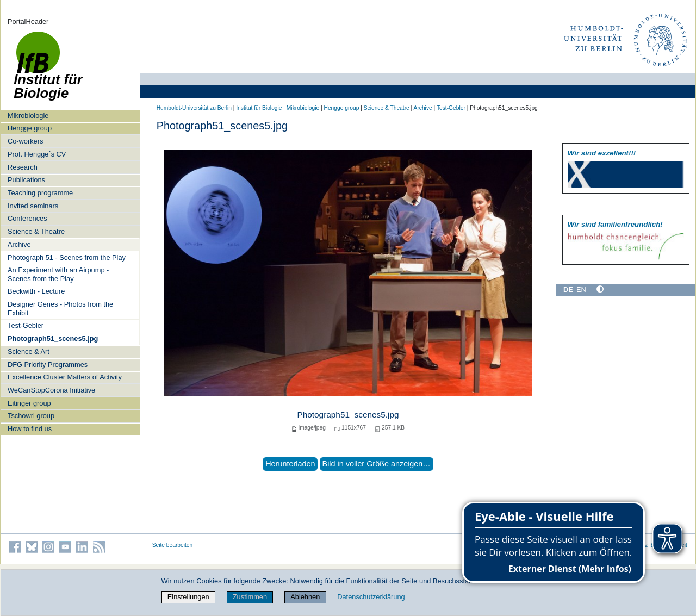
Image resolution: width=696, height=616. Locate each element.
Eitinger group (29, 403)
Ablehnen (305, 597)
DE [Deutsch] (568, 290)
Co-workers (25, 141)
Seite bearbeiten (173, 545)
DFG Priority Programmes (48, 365)
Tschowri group (31, 416)
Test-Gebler (26, 325)
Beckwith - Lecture (36, 291)
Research (23, 167)
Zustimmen (250, 597)
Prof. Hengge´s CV (37, 154)
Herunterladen (290, 464)
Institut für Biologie (259, 108)
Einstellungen (188, 597)
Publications (26, 180)
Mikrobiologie (28, 116)
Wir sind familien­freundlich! (615, 224)
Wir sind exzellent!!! (602, 153)
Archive (19, 244)
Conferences (27, 218)
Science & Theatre (36, 231)
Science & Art (29, 351)
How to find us (30, 429)
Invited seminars (33, 206)
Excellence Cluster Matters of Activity (65, 377)
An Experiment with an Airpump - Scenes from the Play (58, 274)
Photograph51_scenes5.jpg (53, 338)
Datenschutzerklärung (371, 597)
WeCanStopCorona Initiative (51, 390)
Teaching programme (40, 193)
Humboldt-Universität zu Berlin (194, 108)
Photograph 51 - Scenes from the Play (67, 257)
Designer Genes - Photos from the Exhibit (60, 308)
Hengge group (30, 128)
